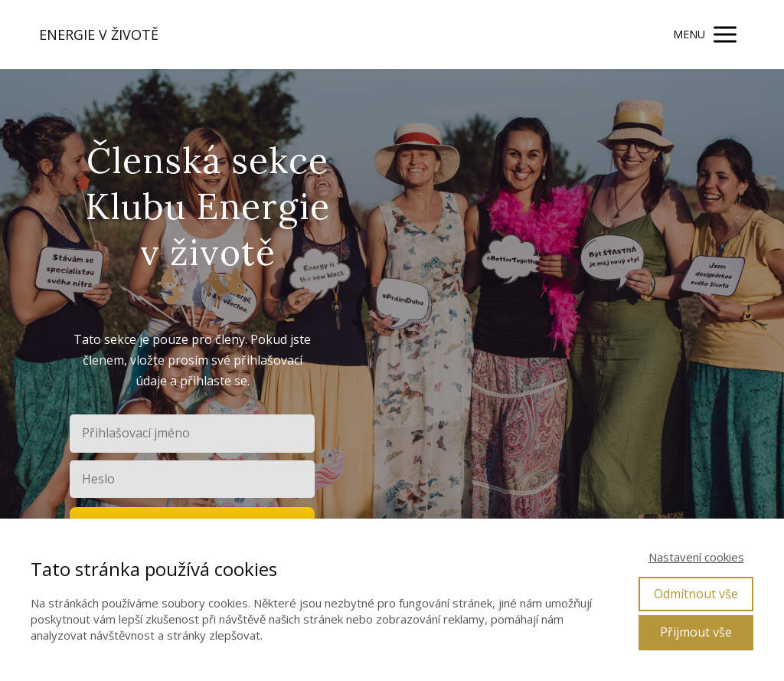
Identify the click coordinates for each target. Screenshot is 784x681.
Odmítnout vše (696, 594)
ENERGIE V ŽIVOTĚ (99, 34)
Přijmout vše (696, 632)
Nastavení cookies (696, 557)
